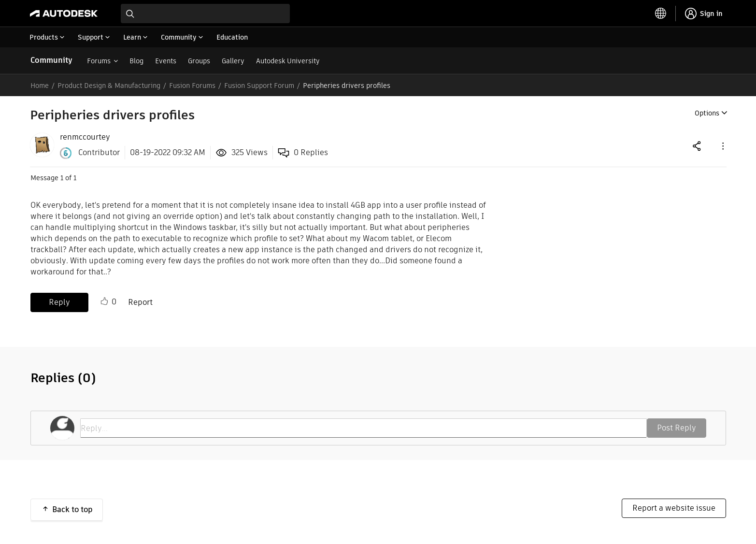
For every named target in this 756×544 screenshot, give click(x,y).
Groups (199, 61)
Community (51, 60)
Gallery (233, 61)
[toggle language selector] (661, 14)
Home (40, 86)
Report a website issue (674, 508)
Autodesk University (288, 61)
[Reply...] (364, 428)
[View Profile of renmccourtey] (85, 137)
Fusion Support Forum (259, 86)
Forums (99, 61)
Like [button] (104, 301)
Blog (136, 61)
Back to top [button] (72, 509)
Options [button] (707, 113)
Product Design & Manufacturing (109, 86)
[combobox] (205, 14)
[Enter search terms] (205, 14)
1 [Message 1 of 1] (62, 178)
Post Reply (677, 428)
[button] (722, 146)
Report (140, 302)
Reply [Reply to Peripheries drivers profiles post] (59, 302)
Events (166, 61)
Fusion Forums (192, 86)
